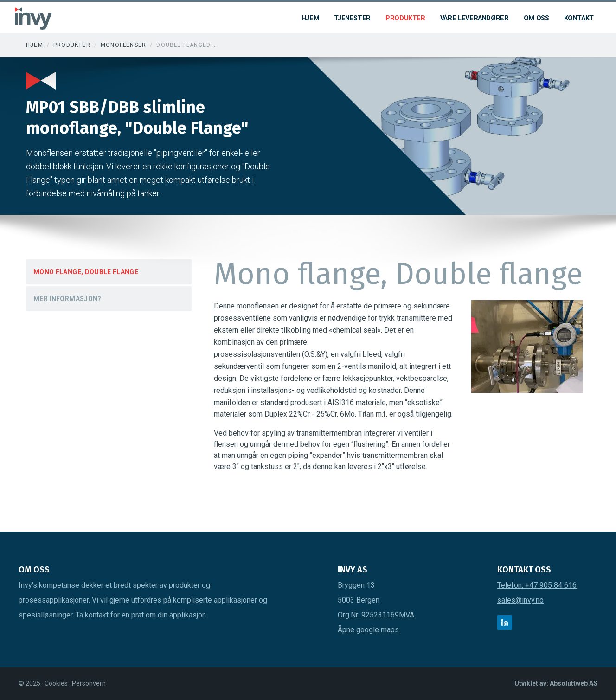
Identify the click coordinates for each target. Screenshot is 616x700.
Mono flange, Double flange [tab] (86, 272)
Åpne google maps (368, 630)
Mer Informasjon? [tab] (67, 299)
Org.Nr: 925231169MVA (376, 615)
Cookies (57, 683)
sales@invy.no (520, 600)
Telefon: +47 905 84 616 (537, 585)
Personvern (89, 683)
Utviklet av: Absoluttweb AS (556, 683)
